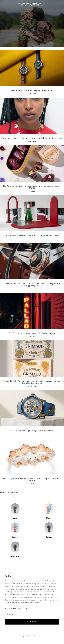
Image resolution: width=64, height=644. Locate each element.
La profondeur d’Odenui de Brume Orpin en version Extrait (32, 236)
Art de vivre (15, 556)
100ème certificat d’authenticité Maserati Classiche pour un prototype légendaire (32, 284)
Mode (49, 518)
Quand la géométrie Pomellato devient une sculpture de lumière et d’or (32, 479)
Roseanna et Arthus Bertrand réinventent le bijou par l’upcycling (32, 138)
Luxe (15, 518)
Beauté (15, 537)
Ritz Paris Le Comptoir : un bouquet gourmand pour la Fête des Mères (32, 187)
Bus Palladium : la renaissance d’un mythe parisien (32, 333)
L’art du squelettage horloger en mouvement (32, 431)
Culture (49, 537)
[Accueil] (32, 7)
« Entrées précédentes (9, 492)
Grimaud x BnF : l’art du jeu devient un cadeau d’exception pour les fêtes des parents (32, 382)
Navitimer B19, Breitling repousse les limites (32, 90)
